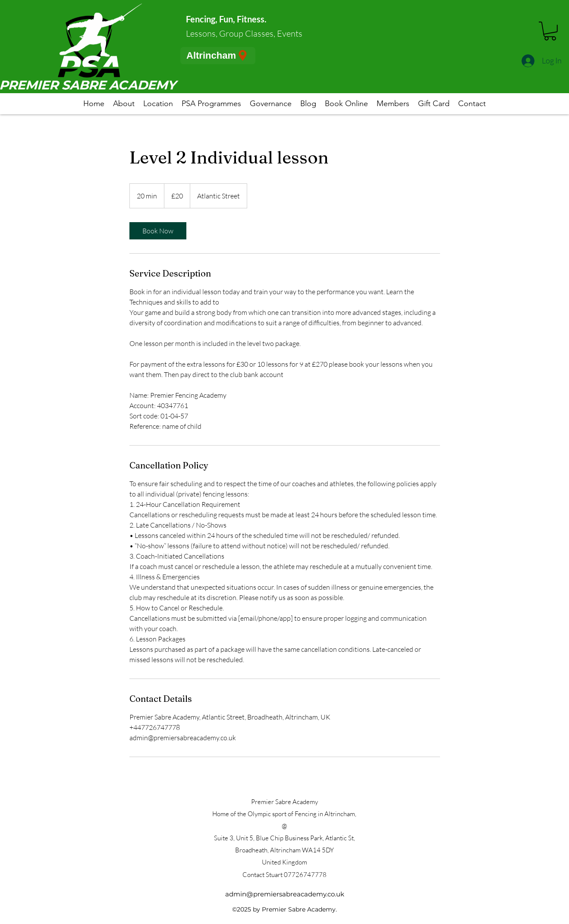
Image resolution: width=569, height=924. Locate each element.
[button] (550, 31)
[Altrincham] (218, 56)
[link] (158, 231)
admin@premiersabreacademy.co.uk (285, 894)
